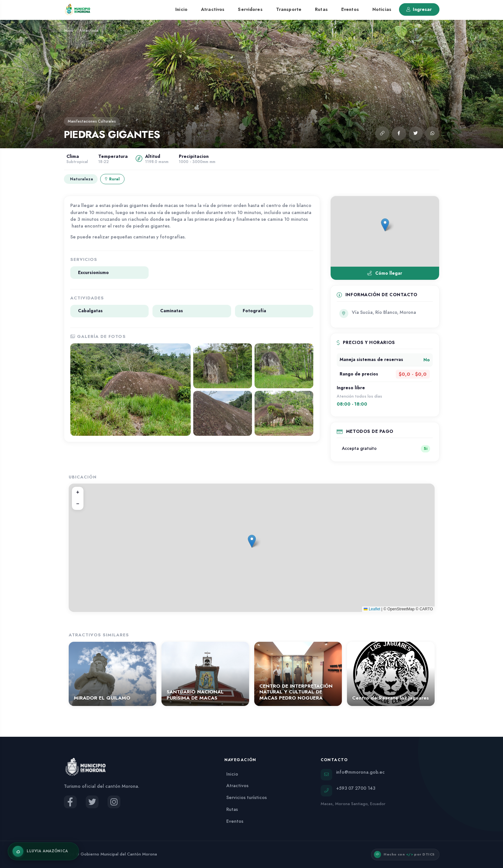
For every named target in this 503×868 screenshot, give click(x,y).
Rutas (321, 9)
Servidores (250, 9)
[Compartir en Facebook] (399, 133)
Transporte (289, 9)
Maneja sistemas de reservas (371, 360)
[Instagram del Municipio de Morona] (114, 802)
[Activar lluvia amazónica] (43, 851)
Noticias (382, 9)
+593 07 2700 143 (356, 788)
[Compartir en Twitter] (416, 133)
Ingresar (419, 9)
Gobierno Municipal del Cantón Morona (119, 854)
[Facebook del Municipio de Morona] (70, 802)
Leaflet (372, 609)
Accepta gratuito (359, 448)
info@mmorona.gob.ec (360, 772)
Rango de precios (359, 374)
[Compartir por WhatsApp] (432, 133)
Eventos (350, 9)
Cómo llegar (385, 273)
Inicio (181, 9)
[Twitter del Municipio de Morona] (92, 802)
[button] (382, 133)
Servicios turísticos (247, 797)
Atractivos (213, 9)
